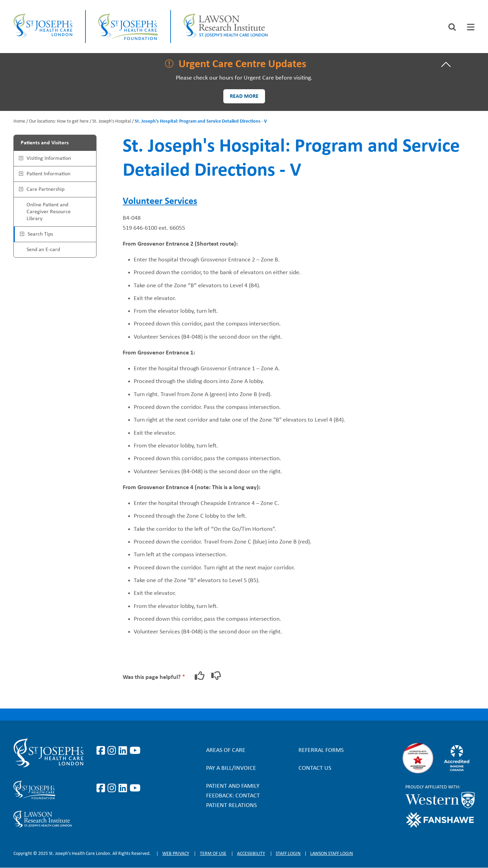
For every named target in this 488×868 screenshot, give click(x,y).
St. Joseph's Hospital (112, 121)
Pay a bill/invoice (231, 768)
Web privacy (176, 854)
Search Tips (40, 234)
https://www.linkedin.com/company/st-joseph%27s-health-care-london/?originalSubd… (124, 751)
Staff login (288, 854)
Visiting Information (49, 158)
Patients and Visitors (45, 143)
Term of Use (213, 854)
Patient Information (48, 174)
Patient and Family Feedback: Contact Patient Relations (233, 796)
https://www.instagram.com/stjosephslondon (113, 751)
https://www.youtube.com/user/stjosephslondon (135, 751)
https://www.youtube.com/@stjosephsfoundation (135, 788)
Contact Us (315, 768)
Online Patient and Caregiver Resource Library (49, 212)
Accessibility (251, 854)
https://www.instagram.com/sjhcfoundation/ (113, 788)
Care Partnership (45, 189)
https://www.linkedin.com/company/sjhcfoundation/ (124, 788)
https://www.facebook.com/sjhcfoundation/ (102, 788)
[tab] (471, 27)
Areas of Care (226, 750)
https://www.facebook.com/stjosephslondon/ (102, 751)
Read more (244, 96)
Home (19, 121)
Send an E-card (43, 250)
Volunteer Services (160, 201)
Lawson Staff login (332, 854)
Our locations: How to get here (59, 121)
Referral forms (321, 750)
